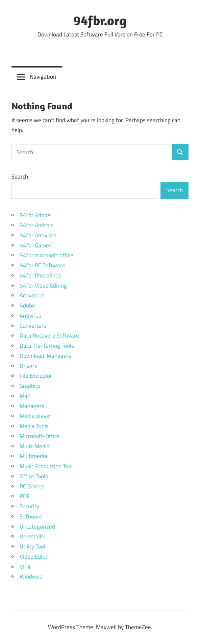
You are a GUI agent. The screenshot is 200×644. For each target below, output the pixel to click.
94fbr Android (37, 225)
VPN (25, 567)
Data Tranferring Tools (47, 346)
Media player (35, 416)
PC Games (32, 486)
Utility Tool (32, 546)
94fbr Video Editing (43, 286)
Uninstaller (33, 536)
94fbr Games (36, 245)
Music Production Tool (46, 466)
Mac (25, 396)
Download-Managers (45, 356)
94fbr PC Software (42, 265)
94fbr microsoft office (46, 255)
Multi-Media (35, 446)
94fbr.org (100, 20)
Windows (31, 576)
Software (31, 516)
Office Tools (34, 476)
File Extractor (36, 376)
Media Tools (34, 426)
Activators (32, 295)
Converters (33, 326)
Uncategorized (37, 527)
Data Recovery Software (49, 336)
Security (29, 506)
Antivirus (30, 316)
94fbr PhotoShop (41, 275)
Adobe (27, 305)
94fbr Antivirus (38, 235)
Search (20, 177)
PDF (25, 496)
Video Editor (34, 557)
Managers (32, 406)
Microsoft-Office (40, 436)
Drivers (28, 366)
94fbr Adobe (35, 215)
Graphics (30, 386)
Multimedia (33, 456)
